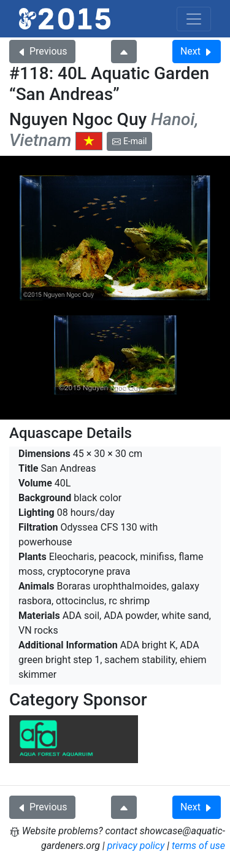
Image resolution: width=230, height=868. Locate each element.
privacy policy (136, 846)
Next (197, 51)
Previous (42, 51)
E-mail (129, 141)
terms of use (198, 846)
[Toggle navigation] (194, 19)
